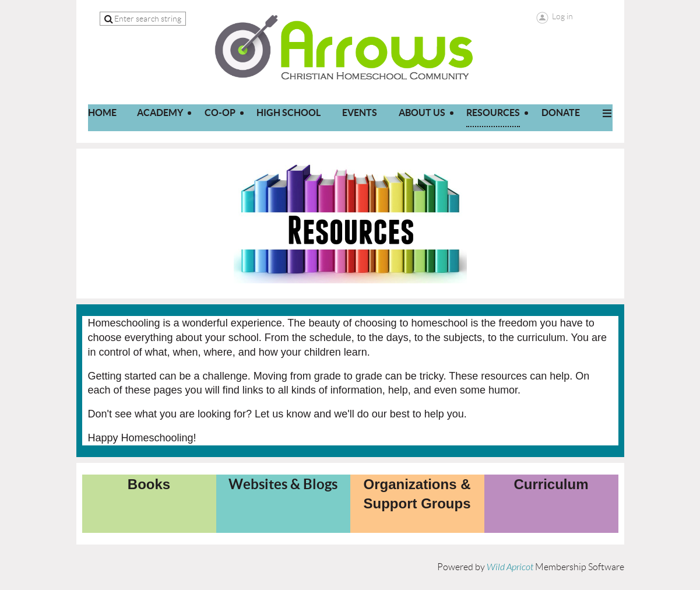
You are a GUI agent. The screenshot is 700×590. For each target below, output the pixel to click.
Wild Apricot (510, 567)
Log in (562, 16)
